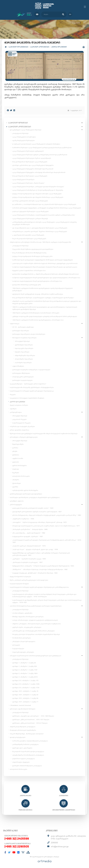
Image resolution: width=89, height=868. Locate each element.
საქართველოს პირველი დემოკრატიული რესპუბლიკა (32, 391)
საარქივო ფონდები (18, 123)
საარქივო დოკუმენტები (18, 47)
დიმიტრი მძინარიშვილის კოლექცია (27, 766)
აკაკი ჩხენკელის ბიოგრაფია (24, 137)
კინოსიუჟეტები (16, 505)
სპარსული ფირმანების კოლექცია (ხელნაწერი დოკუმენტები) (35, 497)
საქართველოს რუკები (21, 423)
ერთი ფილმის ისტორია (19, 430)
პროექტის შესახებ (22, 341)
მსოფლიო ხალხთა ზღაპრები (24, 338)
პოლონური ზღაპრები (24, 359)
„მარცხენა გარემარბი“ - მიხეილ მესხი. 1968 (30, 529)
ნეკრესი (16, 473)
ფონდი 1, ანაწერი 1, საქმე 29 (24, 663)
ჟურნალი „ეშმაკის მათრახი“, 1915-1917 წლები (31, 720)
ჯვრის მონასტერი (20, 466)
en (70, 14)
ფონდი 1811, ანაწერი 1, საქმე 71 (25, 702)
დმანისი (16, 455)
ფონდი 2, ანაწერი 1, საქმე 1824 (25, 673)
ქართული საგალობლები (22, 380)
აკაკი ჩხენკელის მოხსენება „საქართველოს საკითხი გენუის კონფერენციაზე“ (44, 215)
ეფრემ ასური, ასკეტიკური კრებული (27, 627)
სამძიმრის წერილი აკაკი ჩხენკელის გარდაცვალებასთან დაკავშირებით (42, 148)
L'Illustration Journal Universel (20, 705)
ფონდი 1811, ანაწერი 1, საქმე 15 (25, 691)
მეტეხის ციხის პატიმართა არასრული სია (29, 271)
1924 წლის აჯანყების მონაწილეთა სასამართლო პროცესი (36, 313)
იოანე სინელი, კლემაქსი (22, 613)
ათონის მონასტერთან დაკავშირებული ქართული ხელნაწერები (36, 606)
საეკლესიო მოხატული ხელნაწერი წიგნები (27, 398)
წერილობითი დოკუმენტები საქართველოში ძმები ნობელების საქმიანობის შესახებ (44, 434)
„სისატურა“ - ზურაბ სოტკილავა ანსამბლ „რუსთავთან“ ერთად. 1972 (39, 522)
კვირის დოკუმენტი (59, 47)
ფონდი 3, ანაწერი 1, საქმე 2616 (25, 677)
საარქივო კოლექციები (40, 47)
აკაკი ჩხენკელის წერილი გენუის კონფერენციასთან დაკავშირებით (40, 155)
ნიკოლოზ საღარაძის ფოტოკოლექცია (28, 751)
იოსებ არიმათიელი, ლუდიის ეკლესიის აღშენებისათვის (35, 620)
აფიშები (13, 409)
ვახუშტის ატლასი (17, 501)
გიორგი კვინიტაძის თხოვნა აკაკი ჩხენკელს (30, 201)
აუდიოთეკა (15, 324)
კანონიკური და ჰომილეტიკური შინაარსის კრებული (34, 631)
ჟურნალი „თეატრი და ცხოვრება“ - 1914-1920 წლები (33, 716)
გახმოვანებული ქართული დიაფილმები (26, 494)
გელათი (16, 462)
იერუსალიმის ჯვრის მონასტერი (25, 490)
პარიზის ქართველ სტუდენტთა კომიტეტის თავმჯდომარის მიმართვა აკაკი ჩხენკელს (47, 208)
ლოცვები (16, 645)
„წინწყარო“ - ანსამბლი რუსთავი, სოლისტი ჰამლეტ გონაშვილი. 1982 (40, 569)
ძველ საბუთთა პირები (19, 405)
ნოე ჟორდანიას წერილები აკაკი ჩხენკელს (30, 162)
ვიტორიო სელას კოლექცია (24, 759)
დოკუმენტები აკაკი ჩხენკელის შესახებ (26, 130)
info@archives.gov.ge (60, 847)
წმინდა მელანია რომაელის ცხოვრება (28, 617)
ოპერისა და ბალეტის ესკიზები (22, 426)
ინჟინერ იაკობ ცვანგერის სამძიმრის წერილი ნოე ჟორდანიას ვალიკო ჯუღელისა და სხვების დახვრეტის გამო (47, 302)
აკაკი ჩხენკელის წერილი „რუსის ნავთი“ (29, 183)
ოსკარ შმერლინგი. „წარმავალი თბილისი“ (27, 734)
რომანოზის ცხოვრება (22, 638)
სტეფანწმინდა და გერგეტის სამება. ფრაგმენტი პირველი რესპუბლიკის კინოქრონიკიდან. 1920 (41, 554)
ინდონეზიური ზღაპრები (25, 355)
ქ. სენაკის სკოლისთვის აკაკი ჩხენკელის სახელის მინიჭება (36, 144)
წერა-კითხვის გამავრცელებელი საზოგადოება (29, 580)
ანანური (16, 480)
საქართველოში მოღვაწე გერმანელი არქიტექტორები (32, 387)
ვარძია (15, 448)
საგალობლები (18, 649)
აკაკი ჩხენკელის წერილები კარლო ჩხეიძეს (30, 219)
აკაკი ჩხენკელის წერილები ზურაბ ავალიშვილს (32, 158)
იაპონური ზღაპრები (23, 363)
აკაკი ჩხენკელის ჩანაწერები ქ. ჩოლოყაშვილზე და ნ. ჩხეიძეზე (38, 190)
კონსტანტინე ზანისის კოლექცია (25, 744)
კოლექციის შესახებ (20, 133)
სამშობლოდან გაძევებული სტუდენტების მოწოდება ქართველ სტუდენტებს (43, 260)
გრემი (15, 451)
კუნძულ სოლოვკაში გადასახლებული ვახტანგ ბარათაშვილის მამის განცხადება (45, 316)
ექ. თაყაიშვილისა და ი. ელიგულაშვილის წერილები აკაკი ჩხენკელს (40, 228)
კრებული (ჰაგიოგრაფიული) (24, 641)
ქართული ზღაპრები (21, 331)
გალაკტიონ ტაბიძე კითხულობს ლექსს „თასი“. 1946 (33, 508)
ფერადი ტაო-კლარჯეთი (22, 748)
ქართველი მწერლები (21, 373)
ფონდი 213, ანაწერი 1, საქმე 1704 (26, 688)
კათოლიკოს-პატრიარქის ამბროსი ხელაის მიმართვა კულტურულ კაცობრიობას (45, 263)
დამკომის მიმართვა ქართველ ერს (27, 285)
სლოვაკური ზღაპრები (24, 348)
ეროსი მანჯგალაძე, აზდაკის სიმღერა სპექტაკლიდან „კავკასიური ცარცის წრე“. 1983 (47, 515)
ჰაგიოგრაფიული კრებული (23, 652)
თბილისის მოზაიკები (21, 476)
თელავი (16, 469)
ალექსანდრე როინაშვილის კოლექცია (28, 755)
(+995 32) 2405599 (17, 839)
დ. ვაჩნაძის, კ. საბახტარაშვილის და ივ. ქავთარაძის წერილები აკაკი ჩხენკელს (44, 204)
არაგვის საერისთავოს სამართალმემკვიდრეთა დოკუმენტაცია (36, 656)
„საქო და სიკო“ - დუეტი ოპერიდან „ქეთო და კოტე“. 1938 (35, 549)
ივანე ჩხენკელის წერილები (24, 140)
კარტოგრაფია (16, 412)
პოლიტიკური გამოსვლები (23, 377)
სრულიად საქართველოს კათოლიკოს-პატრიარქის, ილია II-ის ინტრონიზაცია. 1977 (46, 526)
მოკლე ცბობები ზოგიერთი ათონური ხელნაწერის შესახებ (36, 634)
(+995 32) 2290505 (17, 846)
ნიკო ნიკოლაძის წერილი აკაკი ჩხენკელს (29, 239)
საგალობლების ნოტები (19, 584)
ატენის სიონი (18, 458)
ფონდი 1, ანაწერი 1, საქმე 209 (24, 666)
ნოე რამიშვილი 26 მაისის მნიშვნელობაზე (29, 253)
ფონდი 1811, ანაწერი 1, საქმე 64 (25, 698)
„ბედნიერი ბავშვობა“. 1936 (23, 519)
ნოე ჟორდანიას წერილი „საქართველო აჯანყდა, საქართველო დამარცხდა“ (43, 298)
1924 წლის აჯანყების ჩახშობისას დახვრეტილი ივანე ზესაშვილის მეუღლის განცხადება (43, 289)
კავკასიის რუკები (19, 419)
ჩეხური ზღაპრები (22, 352)
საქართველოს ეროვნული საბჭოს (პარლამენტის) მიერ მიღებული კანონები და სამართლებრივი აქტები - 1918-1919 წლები (44, 595)
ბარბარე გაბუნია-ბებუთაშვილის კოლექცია (30, 741)
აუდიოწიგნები (18, 366)
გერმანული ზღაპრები (24, 345)
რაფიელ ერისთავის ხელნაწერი (23, 730)
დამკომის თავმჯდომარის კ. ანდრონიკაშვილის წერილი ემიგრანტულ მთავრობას (46, 274)
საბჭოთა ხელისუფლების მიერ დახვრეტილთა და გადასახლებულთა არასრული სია (46, 278)
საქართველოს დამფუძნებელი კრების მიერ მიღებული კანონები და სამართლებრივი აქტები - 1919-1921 (47, 601)
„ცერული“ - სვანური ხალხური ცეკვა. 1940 (29, 559)
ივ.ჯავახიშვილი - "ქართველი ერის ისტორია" (28, 384)
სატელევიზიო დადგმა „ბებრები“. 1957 (28, 536)
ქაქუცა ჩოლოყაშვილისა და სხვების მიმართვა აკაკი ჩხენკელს (38, 197)
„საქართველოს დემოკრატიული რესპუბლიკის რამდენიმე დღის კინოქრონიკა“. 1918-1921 (47, 541)
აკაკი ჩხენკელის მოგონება (23, 180)
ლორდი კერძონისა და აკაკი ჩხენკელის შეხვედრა (33, 165)
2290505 (54, 843)
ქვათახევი (17, 483)
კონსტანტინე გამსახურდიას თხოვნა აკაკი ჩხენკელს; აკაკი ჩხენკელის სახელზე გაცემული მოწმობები (44, 223)
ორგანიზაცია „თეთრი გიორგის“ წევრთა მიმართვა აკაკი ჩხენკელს (40, 231)
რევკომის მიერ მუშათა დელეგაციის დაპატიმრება (33, 249)
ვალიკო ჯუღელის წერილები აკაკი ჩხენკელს (30, 211)
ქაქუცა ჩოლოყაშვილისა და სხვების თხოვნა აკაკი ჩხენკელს (37, 194)
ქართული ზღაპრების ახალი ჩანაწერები (29, 334)
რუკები (13, 395)
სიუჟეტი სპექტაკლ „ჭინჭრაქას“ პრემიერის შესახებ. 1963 (35, 573)
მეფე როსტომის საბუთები (20, 577)
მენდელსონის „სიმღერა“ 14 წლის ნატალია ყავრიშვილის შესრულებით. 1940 (43, 566)
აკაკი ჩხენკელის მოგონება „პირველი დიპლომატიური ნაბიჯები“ (38, 187)
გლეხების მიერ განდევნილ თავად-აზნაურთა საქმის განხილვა (38, 294)
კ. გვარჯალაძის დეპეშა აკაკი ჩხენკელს (28, 235)
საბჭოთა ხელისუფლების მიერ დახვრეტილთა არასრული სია (37, 281)
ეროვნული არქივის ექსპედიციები (24, 437)
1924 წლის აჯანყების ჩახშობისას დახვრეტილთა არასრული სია (38, 320)
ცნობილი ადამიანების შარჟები (23, 709)
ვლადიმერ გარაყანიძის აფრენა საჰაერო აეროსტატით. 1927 (37, 512)
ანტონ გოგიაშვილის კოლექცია (23, 727)
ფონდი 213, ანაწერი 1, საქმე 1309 (26, 684)
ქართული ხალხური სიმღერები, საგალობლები (31, 370)
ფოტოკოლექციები (18, 737)
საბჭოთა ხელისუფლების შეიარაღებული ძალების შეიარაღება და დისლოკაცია (45, 267)
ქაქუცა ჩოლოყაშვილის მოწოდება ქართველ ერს (32, 256)
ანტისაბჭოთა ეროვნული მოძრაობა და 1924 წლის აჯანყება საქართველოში (40, 242)
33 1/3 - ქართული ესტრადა (23, 327)
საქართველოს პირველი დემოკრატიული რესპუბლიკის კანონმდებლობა (39, 587)
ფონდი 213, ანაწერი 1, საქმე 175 (25, 681)
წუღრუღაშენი (18, 444)
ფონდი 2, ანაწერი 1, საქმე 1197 (25, 670)
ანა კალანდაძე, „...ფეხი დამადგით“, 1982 (29, 533)
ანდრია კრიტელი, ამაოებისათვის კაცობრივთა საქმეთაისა (37, 624)
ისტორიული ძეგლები (21, 762)
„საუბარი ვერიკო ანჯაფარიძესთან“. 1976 (29, 546)
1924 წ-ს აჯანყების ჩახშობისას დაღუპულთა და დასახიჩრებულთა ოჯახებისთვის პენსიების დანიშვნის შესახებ (45, 308)
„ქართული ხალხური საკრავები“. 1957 (27, 562)
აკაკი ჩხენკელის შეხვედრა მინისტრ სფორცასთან (33, 169)
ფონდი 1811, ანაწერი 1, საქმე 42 (25, 695)
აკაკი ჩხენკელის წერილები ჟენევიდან (28, 151)
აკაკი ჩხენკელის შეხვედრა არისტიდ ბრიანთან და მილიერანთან (39, 172)
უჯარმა (15, 487)
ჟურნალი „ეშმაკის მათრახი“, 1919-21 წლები (30, 723)
